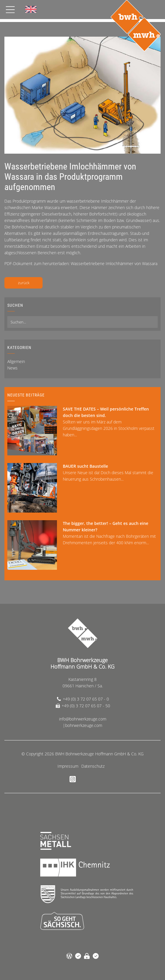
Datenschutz (93, 766)
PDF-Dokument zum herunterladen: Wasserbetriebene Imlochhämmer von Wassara (81, 263)
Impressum (68, 766)
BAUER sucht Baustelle (85, 466)
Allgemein (16, 361)
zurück (24, 283)
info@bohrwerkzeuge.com (83, 719)
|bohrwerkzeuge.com (82, 725)
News (12, 368)
